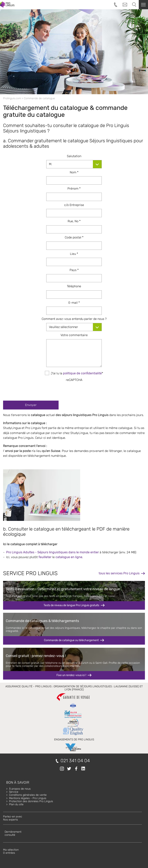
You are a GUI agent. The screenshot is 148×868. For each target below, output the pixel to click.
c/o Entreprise (74, 205)
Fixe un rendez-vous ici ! (71, 675)
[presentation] (74, 390)
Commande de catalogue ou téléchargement (71, 640)
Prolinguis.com (12, 98)
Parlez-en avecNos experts (13, 818)
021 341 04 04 (75, 761)
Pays (74, 270)
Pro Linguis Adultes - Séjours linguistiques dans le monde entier (53, 552)
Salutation (74, 156)
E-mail (74, 303)
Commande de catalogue (39, 98)
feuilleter (45, 557)
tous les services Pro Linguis (119, 573)
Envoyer (31, 405)
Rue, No (74, 221)
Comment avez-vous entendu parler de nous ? (74, 319)
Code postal (74, 237)
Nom (74, 172)
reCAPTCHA (74, 380)
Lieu (74, 254)
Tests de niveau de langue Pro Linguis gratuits (71, 605)
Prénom (74, 189)
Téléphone (74, 286)
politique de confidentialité (82, 373)
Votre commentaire (74, 335)
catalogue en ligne (69, 557)
